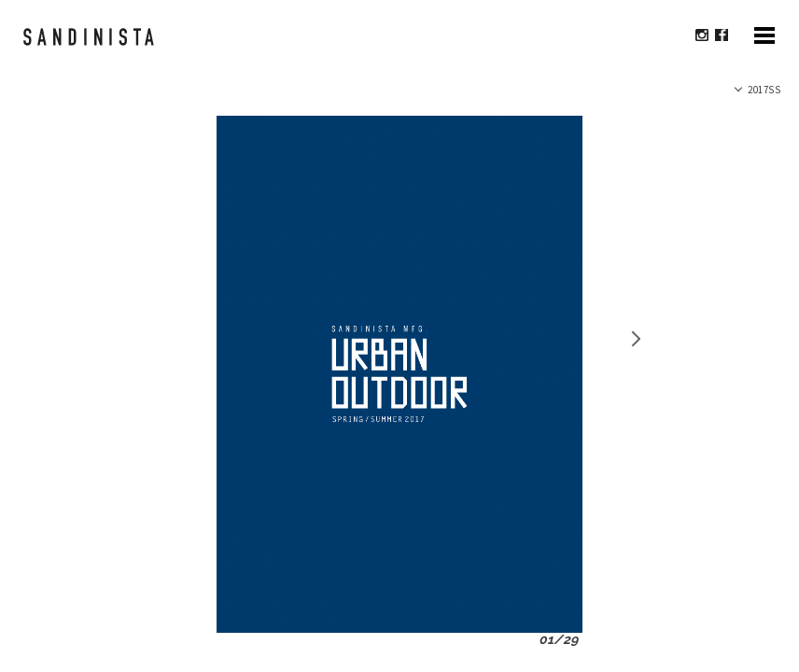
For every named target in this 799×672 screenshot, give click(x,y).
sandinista (97, 45)
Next (633, 339)
